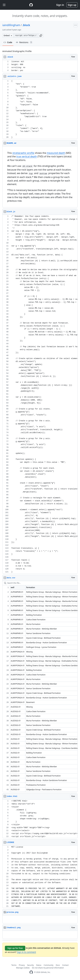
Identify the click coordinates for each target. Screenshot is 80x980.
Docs (58, 965)
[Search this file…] (40, 583)
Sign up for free (15, 948)
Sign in (60, 5)
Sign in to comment (26, 952)
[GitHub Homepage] (31, 972)
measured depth (56, 153)
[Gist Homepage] (31, 5)
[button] (41, 36)
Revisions (24, 42)
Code (8, 42)
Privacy (22, 965)
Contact (65, 965)
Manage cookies (23, 968)
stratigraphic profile (23, 153)
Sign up (72, 5)
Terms (14, 965)
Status (39, 965)
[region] (40, 66)
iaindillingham (11, 25)
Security (30, 965)
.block (26, 25)
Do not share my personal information (48, 968)
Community (49, 965)
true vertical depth (27, 156)
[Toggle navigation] (4, 5)
